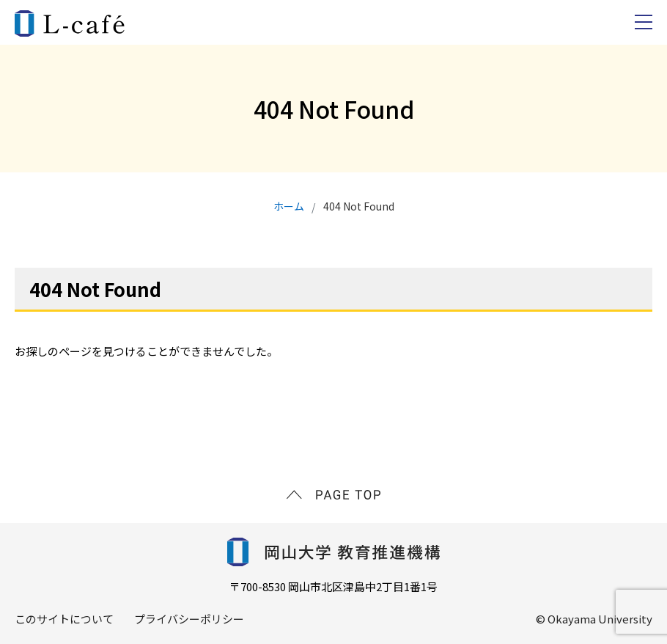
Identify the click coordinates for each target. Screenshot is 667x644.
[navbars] (644, 22)
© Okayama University (594, 619)
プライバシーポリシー (189, 619)
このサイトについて (64, 619)
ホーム (289, 206)
